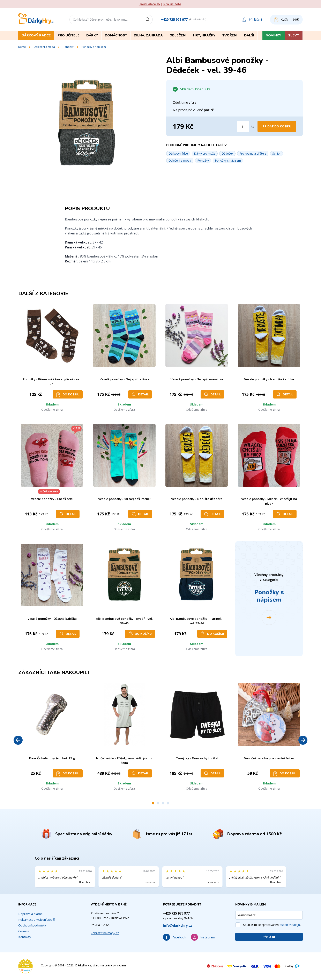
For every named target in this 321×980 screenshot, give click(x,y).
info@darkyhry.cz (177, 925)
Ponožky (68, 47)
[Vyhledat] (149, 20)
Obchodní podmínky (32, 925)
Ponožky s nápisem (94, 47)
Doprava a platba (30, 914)
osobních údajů (290, 925)
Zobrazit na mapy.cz (105, 933)
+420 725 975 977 (174, 20)
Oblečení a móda (44, 47)
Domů (22, 47)
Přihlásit (269, 937)
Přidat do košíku (277, 126)
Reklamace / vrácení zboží (36, 919)
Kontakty (25, 937)
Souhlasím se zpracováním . (272, 925)
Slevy (294, 35)
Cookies (24, 931)
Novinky (274, 35)
